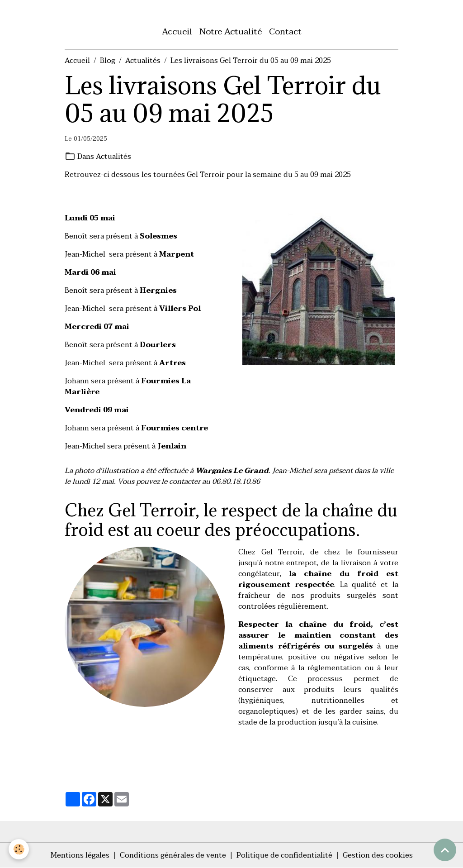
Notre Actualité (231, 31)
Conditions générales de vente (173, 855)
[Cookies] (19, 849)
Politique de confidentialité (284, 855)
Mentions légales (80, 855)
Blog (108, 61)
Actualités (143, 61)
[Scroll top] (445, 850)
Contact (285, 31)
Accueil (177, 31)
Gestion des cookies (378, 855)
